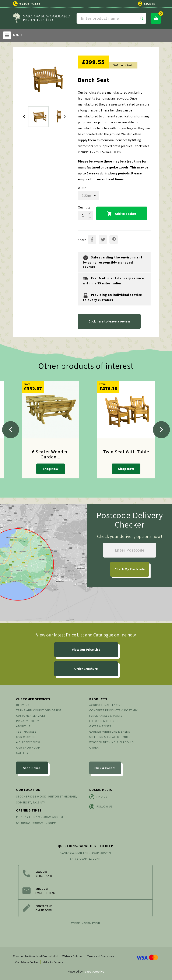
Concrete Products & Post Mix (113, 710)
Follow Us (101, 807)
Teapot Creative (94, 971)
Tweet (103, 240)
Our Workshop (28, 737)
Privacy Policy (28, 721)
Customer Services (31, 716)
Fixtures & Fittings (104, 721)
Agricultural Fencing (106, 705)
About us (23, 726)
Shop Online (32, 768)
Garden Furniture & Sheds (110, 732)
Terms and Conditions (101, 956)
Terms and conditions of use (39, 710)
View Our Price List (86, 650)
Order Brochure (86, 669)
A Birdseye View (28, 742)
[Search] (112, 18)
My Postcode (130, 569)
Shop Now (51, 469)
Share (92, 240)
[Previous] (11, 430)
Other (94, 747)
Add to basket (122, 214)
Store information (85, 923)
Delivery (23, 705)
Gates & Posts (100, 726)
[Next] (161, 430)
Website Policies (72, 956)
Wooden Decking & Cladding (112, 742)
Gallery (22, 753)
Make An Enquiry (53, 962)
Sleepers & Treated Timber (110, 737)
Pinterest (114, 240)
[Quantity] (83, 215)
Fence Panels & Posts (106, 716)
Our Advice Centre (26, 962)
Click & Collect (105, 768)
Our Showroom (28, 747)
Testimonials (26, 732)
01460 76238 (30, 4)
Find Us (98, 797)
